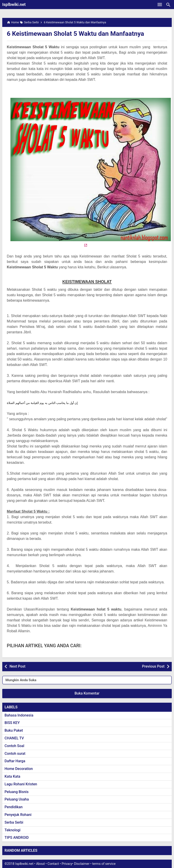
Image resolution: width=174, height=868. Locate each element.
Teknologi (12, 830)
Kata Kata (12, 776)
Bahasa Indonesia (19, 715)
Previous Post (153, 666)
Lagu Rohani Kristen (21, 784)
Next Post (17, 666)
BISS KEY (12, 723)
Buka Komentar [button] (87, 693)
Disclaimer (82, 864)
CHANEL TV (14, 738)
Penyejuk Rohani (18, 815)
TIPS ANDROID (17, 838)
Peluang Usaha (17, 799)
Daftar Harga (15, 761)
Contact (53, 864)
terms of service (104, 864)
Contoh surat (15, 754)
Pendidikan (14, 807)
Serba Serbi (14, 822)
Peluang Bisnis (17, 792)
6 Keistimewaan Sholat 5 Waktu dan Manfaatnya (75, 34)
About (40, 864)
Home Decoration (19, 769)
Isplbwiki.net (14, 4)
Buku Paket (14, 730)
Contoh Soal (14, 746)
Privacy (67, 864)
